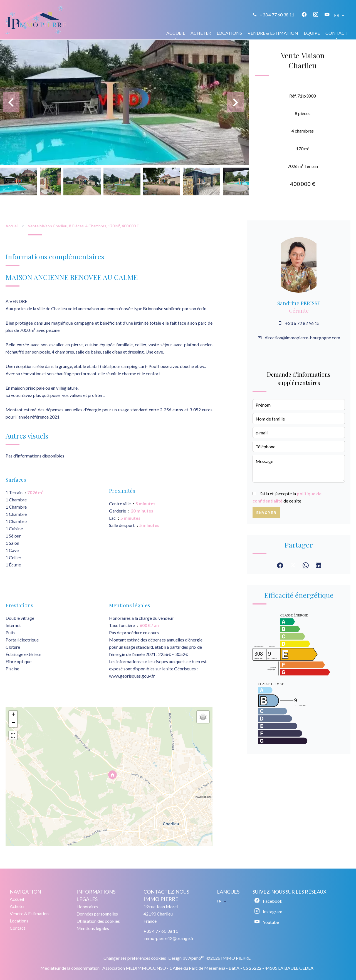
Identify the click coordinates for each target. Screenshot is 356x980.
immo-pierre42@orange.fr (169, 938)
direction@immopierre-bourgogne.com (302, 338)
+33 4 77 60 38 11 (277, 15)
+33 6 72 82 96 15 (302, 323)
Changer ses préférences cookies (135, 958)
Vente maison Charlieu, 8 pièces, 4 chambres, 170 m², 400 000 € (83, 226)
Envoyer (267, 513)
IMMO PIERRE (161, 899)
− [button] (13, 723)
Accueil (12, 226)
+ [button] (13, 715)
